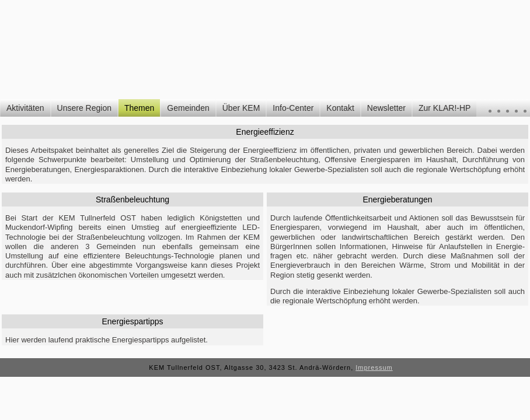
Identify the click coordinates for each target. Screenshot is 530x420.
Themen (139, 108)
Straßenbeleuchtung (132, 199)
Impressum (374, 367)
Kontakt (340, 108)
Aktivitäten (25, 108)
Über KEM (241, 108)
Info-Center (293, 108)
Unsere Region (84, 108)
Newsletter (386, 108)
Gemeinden (188, 108)
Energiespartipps (132, 321)
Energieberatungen (397, 199)
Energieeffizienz (265, 132)
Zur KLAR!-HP (444, 108)
